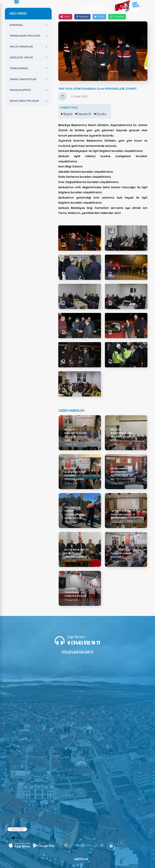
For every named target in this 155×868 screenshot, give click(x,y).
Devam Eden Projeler (24, 101)
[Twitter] (99, 17)
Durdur (100, 114)
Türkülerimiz (19, 68)
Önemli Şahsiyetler (23, 79)
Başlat (67, 114)
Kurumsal (16, 25)
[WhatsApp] (117, 17)
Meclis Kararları (21, 46)
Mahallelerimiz (20, 90)
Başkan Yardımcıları (28, 649)
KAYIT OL (17, 840)
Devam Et (83, 114)
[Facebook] (82, 17)
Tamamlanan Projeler (25, 36)
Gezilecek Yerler (21, 57)
